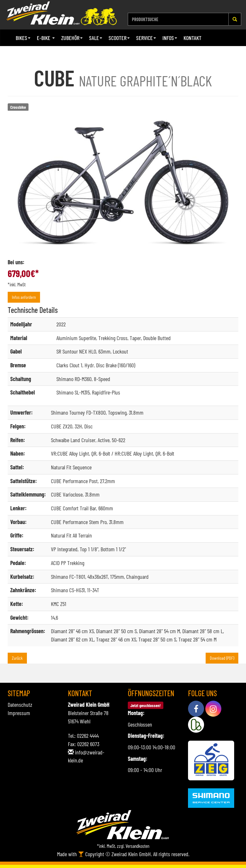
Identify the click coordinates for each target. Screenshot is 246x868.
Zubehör (72, 38)
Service (146, 38)
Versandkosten (137, 846)
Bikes (23, 38)
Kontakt (193, 38)
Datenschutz (20, 705)
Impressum (19, 713)
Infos (170, 38)
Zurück (17, 658)
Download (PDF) (222, 658)
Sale (96, 38)
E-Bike (46, 38)
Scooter (119, 38)
